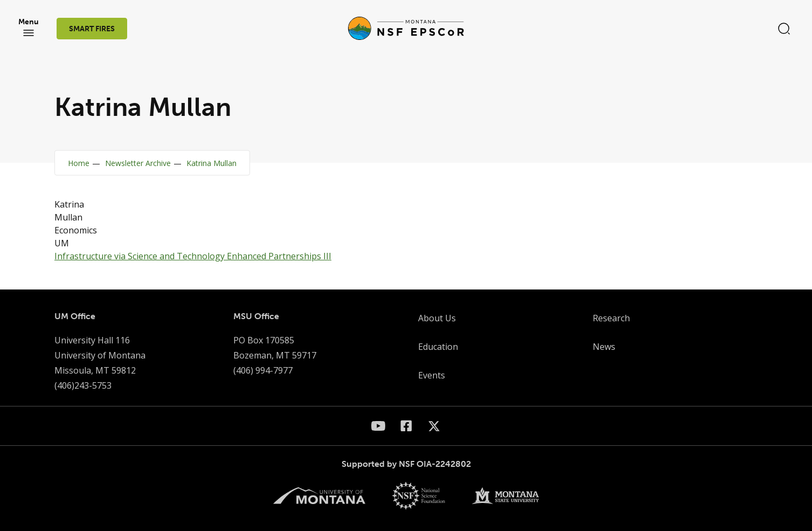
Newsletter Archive (138, 163)
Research (611, 318)
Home (79, 163)
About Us (437, 318)
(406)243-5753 (83, 385)
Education (438, 347)
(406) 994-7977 (263, 370)
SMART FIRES (92, 29)
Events (432, 375)
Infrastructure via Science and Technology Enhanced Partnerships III (193, 256)
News (604, 347)
